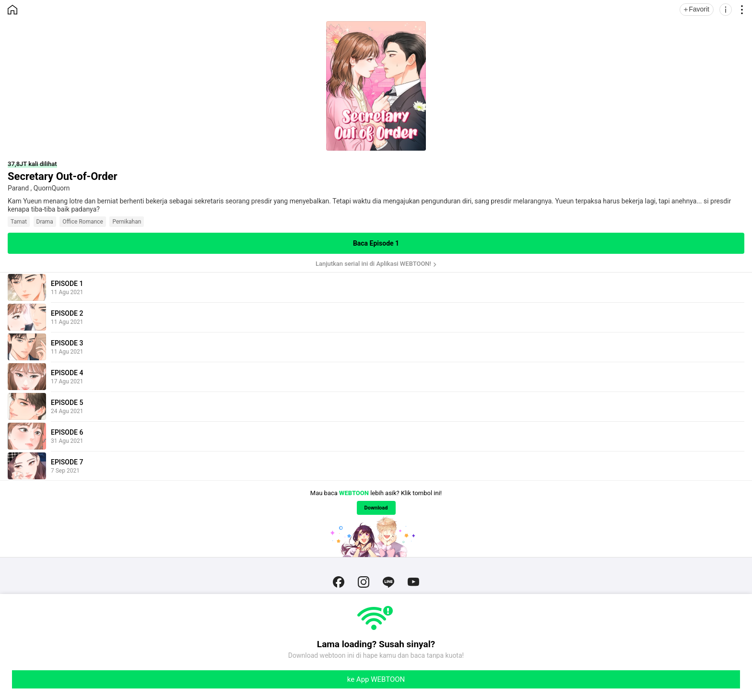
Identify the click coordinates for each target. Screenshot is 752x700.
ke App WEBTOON (376, 679)
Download (376, 508)
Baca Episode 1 (376, 243)
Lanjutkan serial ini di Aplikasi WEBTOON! (373, 264)
